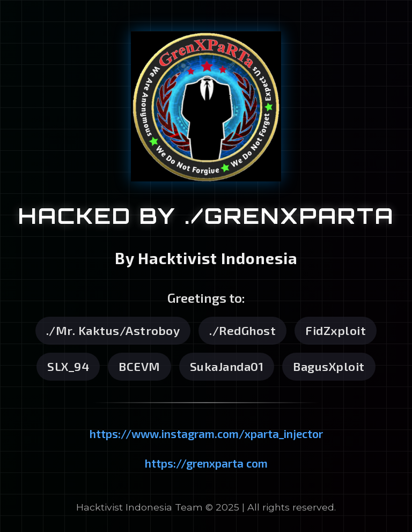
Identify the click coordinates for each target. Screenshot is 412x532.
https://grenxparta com (206, 463)
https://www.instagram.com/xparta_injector (206, 433)
